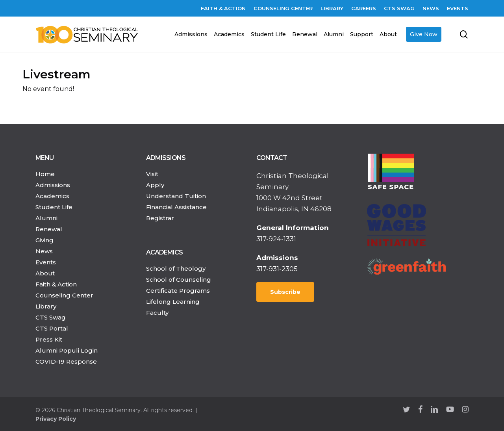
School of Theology (176, 268)
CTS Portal (52, 328)
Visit (152, 174)
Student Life (54, 207)
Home (45, 174)
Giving (44, 240)
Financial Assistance (176, 207)
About (45, 273)
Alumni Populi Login (67, 350)
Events (46, 262)
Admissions (53, 185)
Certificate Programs (178, 291)
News (44, 251)
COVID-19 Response (66, 361)
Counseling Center (64, 295)
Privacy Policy (56, 419)
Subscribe (285, 292)
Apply (155, 185)
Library (46, 306)
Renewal (49, 229)
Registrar (160, 218)
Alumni (46, 218)
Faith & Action (56, 284)
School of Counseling (179, 280)
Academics (52, 196)
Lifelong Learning (173, 302)
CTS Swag (51, 317)
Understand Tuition (176, 196)
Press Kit (49, 339)
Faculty (157, 313)
